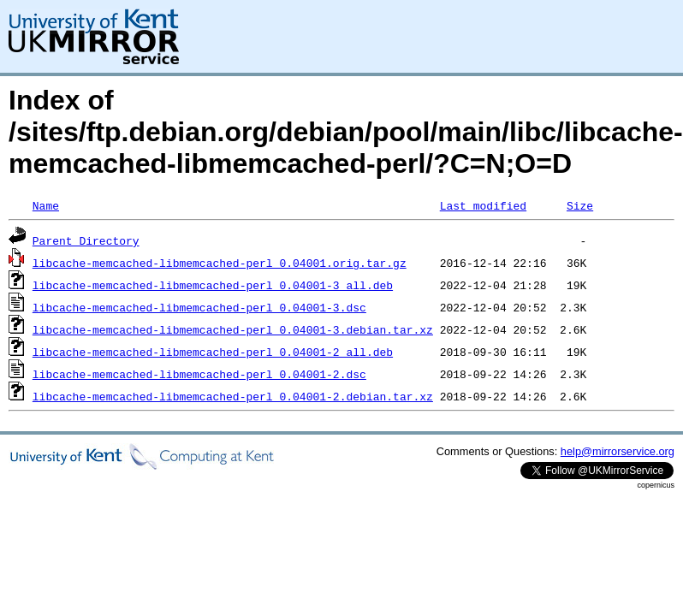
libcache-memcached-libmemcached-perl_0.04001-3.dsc (199, 307)
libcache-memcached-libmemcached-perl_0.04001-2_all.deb (213, 352)
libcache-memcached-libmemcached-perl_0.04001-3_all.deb (213, 285)
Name (46, 205)
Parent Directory (86, 240)
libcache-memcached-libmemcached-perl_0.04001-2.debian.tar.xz (233, 396)
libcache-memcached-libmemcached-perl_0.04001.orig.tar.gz (220, 263)
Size (580, 205)
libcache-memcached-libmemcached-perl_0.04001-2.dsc (199, 374)
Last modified (483, 205)
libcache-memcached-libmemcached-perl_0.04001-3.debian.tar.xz (233, 329)
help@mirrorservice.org (618, 451)
